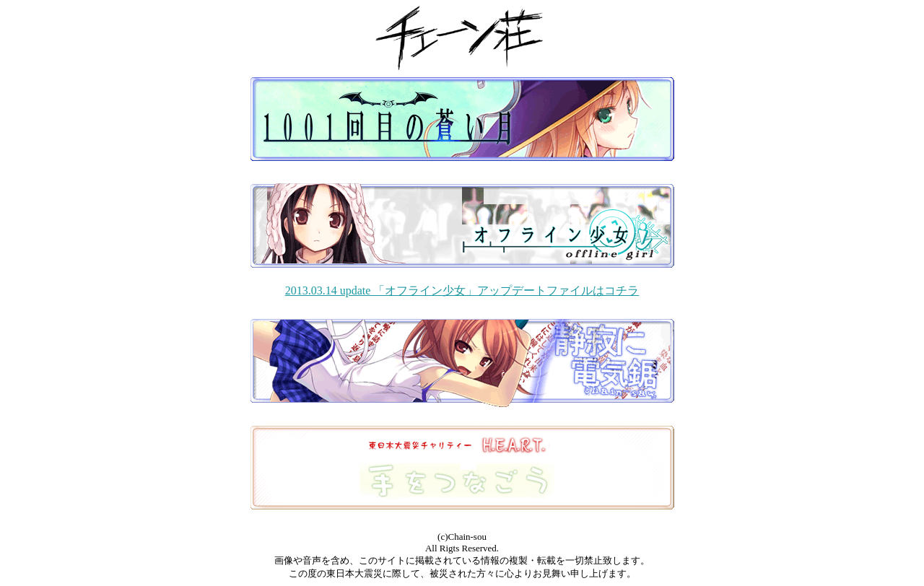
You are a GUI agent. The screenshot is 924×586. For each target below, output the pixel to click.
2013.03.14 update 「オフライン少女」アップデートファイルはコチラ (462, 290)
